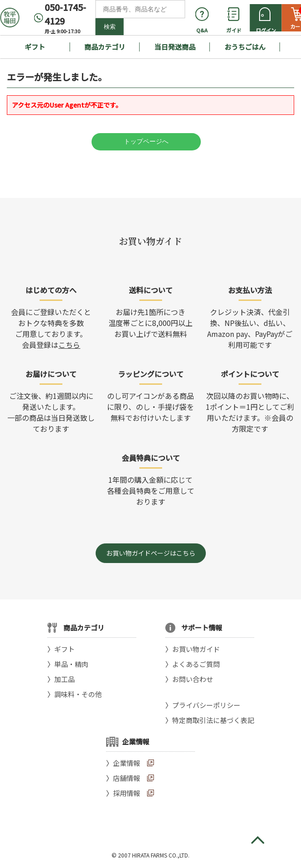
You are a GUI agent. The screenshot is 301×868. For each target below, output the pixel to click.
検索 (110, 27)
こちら (69, 345)
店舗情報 (127, 778)
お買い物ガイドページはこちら (151, 553)
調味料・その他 (78, 694)
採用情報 (127, 793)
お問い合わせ (193, 679)
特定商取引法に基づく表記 (213, 720)
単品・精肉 (71, 664)
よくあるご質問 (196, 664)
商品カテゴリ (105, 47)
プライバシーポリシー (206, 705)
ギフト (35, 47)
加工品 (64, 679)
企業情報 (127, 763)
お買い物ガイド (196, 649)
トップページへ (146, 141)
